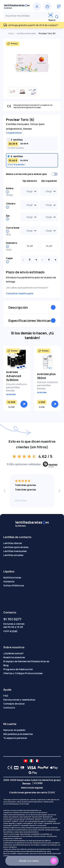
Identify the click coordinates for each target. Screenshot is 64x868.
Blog (6, 665)
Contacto (9, 708)
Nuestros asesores (14, 657)
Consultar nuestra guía (20, 293)
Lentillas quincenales (16, 547)
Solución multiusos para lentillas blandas (17, 387)
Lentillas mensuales (26, 33)
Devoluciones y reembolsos (19, 700)
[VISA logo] (30, 768)
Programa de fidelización (18, 669)
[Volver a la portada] (17, 6)
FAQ (6, 696)
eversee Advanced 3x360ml (14, 376)
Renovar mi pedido (14, 730)
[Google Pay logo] (32, 773)
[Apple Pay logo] (53, 768)
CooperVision (14, 133)
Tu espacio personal (15, 738)
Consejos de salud (14, 704)
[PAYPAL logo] (42, 768)
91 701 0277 (12, 619)
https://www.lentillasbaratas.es (16, 815)
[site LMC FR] (37, 761)
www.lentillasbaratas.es (13, 836)
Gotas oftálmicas (14, 585)
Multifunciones (12, 577)
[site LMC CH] (26, 761)
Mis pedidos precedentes (18, 734)
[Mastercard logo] (22, 768)
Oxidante (9, 581)
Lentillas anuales (13, 555)
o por (10, 631)
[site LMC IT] (31, 761)
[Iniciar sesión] (37, 6)
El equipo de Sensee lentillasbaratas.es (26, 661)
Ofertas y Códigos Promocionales (23, 673)
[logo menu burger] (59, 6)
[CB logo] (15, 768)
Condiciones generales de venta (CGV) (32, 792)
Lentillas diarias (13, 543)
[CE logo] (9, 768)
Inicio (11, 33)
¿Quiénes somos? (13, 653)
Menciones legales (32, 788)
